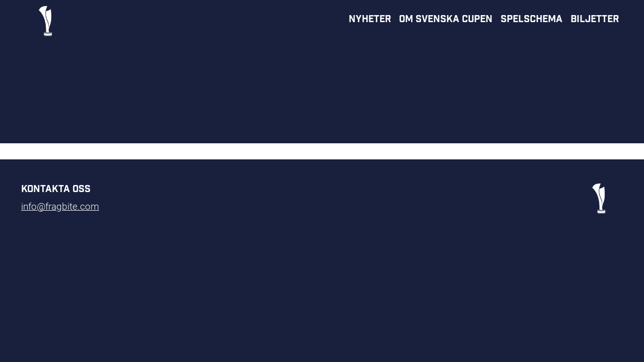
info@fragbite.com (60, 206)
